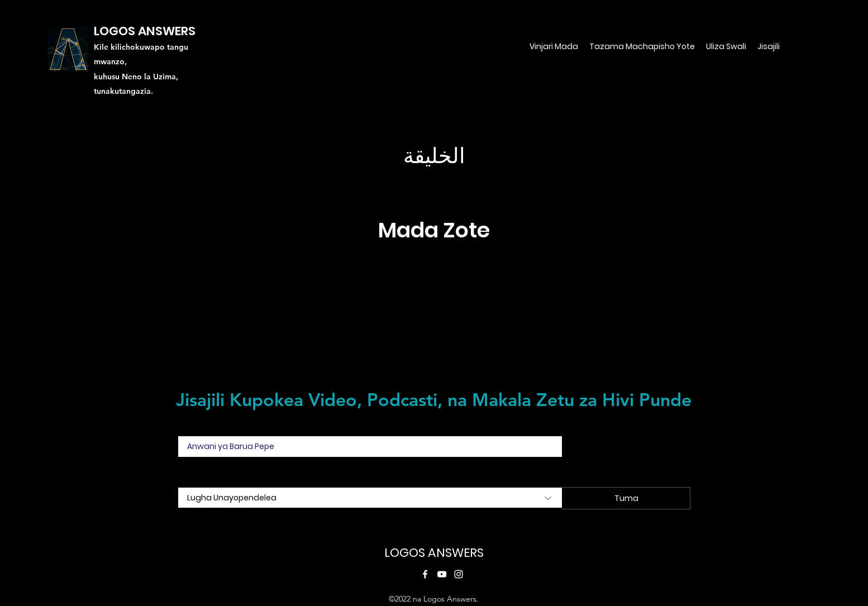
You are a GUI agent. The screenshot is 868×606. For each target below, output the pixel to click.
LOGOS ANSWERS (434, 553)
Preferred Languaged (220, 480)
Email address (206, 428)
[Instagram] (459, 574)
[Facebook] (425, 574)
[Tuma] (626, 498)
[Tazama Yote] (434, 339)
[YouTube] (442, 574)
